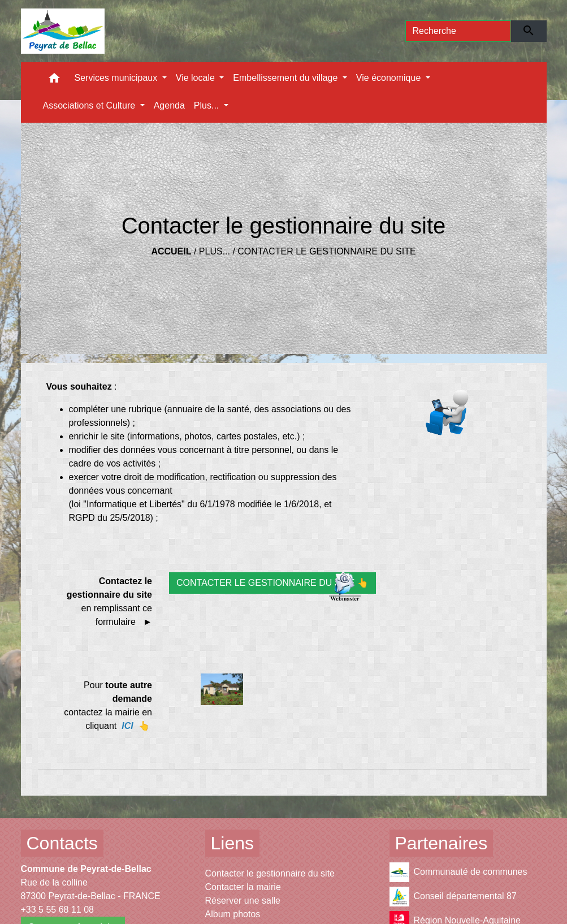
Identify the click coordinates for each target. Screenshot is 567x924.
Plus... (215, 251)
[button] (54, 81)
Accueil (171, 251)
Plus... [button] (208, 105)
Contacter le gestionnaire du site (326, 251)
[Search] (458, 31)
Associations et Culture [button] (90, 105)
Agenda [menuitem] (169, 105)
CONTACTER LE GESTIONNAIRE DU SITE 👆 (272, 583)
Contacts (62, 843)
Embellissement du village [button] (286, 78)
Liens (233, 843)
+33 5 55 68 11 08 (57, 910)
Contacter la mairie (243, 887)
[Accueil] (63, 31)
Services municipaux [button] (117, 78)
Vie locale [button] (197, 78)
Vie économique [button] (390, 78)
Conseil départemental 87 (453, 897)
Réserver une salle (243, 901)
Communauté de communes (458, 872)
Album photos (233, 914)
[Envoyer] (529, 31)
